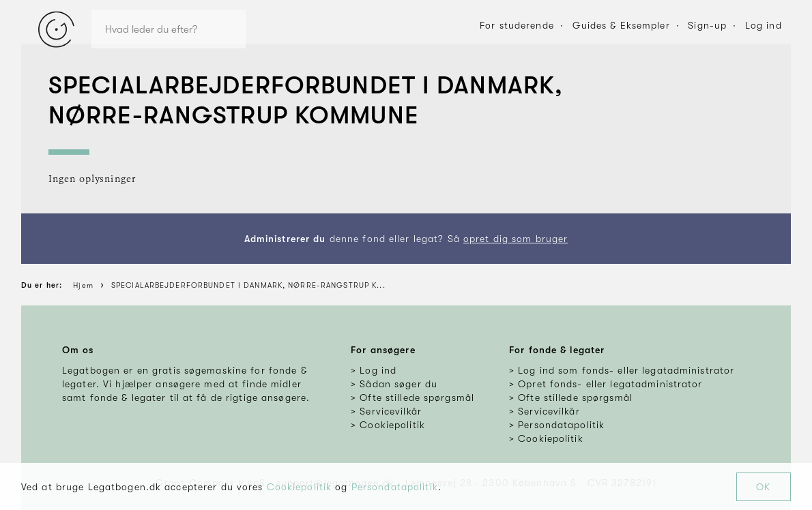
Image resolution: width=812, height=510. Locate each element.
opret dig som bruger (516, 239)
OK (763, 487)
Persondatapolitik (395, 487)
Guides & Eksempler (621, 25)
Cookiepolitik (300, 487)
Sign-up (707, 25)
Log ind (764, 25)
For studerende (517, 25)
